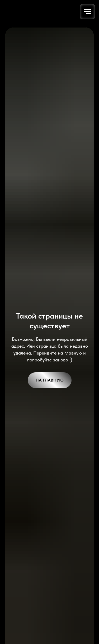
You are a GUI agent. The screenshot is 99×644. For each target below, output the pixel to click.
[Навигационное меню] (87, 12)
